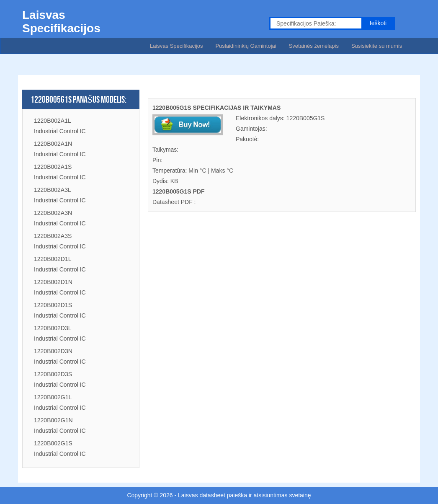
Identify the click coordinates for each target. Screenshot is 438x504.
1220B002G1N (53, 420)
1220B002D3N (53, 351)
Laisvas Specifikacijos (176, 46)
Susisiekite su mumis (377, 46)
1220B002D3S (53, 374)
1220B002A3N (53, 213)
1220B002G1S (53, 443)
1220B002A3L (53, 190)
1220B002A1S (53, 167)
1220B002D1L (53, 259)
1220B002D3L (53, 328)
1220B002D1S (53, 305)
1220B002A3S (53, 236)
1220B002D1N (53, 282)
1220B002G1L (53, 397)
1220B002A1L (53, 121)
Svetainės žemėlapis (314, 46)
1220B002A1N (53, 144)
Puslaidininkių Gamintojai (246, 46)
